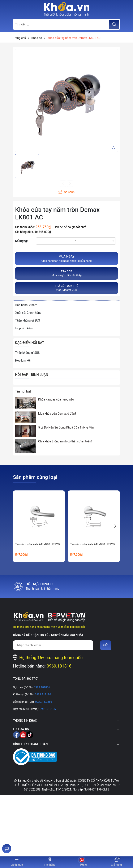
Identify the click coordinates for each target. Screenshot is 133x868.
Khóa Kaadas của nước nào (56, 399)
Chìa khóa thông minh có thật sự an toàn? (65, 441)
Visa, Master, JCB (66, 288)
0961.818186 (47, 709)
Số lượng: (21, 241)
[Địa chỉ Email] (53, 645)
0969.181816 (59, 666)
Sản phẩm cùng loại (35, 477)
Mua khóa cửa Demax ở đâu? (57, 414)
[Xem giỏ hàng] (117, 862)
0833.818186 (43, 694)
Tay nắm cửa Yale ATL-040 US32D (37, 544)
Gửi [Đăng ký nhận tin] (106, 645)
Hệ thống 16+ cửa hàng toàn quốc (51, 658)
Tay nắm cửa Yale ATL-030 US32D (92, 544)
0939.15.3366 (43, 702)
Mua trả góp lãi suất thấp (66, 273)
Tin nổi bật (23, 391)
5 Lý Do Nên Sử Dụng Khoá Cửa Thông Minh (67, 427)
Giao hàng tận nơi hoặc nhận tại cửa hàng (66, 258)
